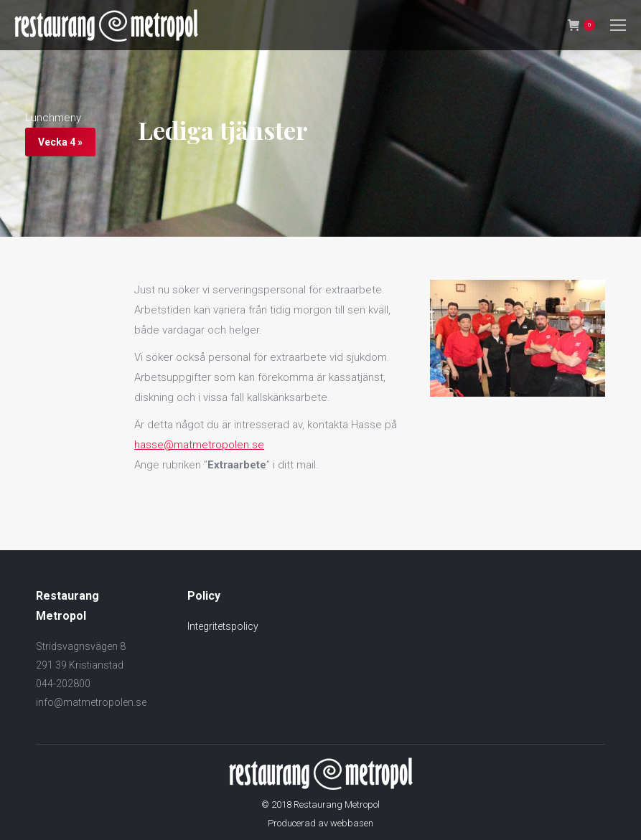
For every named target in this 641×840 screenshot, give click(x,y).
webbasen (352, 823)
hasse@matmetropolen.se (199, 445)
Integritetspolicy (223, 626)
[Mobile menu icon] (618, 25)
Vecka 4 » (60, 142)
